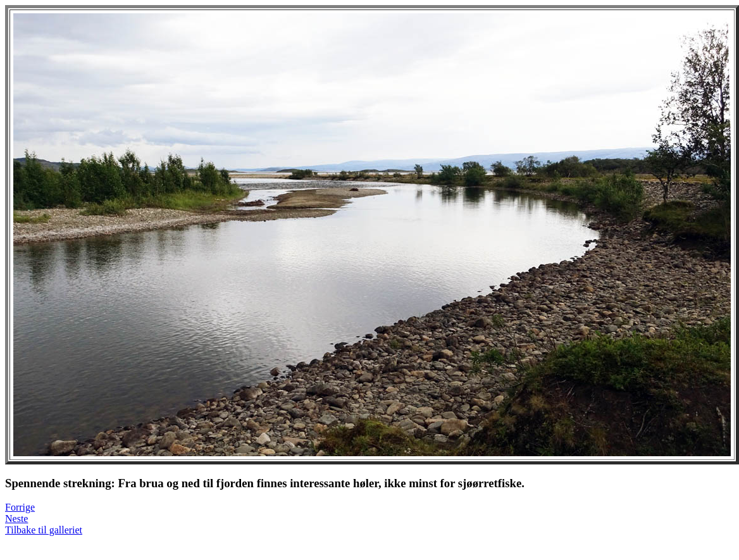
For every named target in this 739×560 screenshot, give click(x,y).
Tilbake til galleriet (44, 530)
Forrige (20, 507)
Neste (16, 519)
